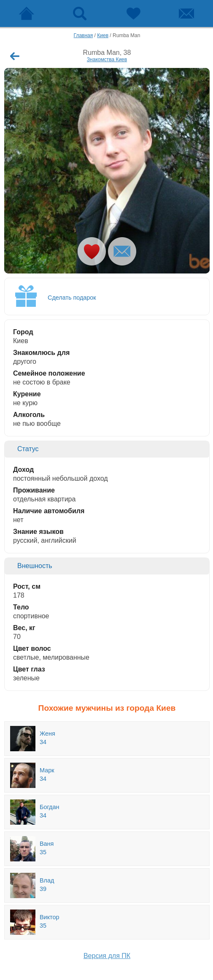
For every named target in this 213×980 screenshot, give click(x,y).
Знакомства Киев (107, 60)
